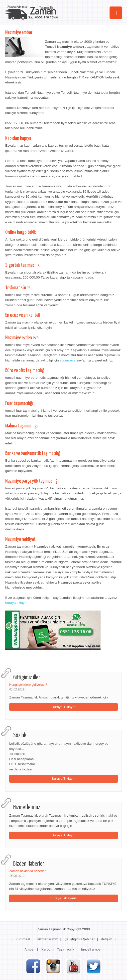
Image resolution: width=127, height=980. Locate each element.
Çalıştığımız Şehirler (79, 939)
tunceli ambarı (92, 949)
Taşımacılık (65, 949)
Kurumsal (23, 939)
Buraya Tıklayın (63, 707)
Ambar (30, 949)
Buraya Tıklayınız (64, 898)
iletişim (107, 939)
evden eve (67, 360)
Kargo (46, 949)
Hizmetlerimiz (47, 939)
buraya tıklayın (16, 603)
